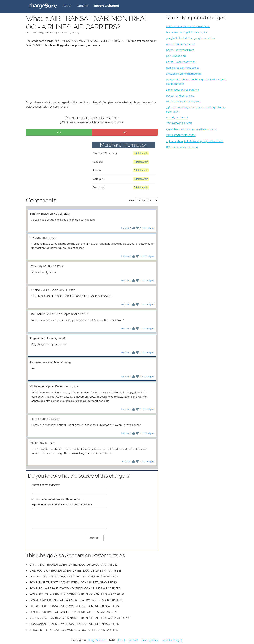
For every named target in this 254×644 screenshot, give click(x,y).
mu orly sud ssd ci (177, 118)
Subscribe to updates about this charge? (56, 499)
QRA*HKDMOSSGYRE (179, 124)
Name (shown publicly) (45, 485)
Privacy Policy (150, 640)
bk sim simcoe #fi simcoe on (183, 102)
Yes (59, 132)
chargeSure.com (97, 640)
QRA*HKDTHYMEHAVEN (181, 135)
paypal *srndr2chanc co (180, 96)
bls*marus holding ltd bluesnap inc (187, 32)
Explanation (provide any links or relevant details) (62, 505)
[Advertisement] (92, 76)
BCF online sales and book (182, 147)
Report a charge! (172, 640)
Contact (83, 6)
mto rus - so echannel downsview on (188, 26)
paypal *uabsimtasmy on (181, 62)
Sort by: (132, 200)
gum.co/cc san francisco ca (183, 68)
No (125, 132)
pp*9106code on (176, 56)
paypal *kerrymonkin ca (180, 50)
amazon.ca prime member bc (184, 74)
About (67, 6)
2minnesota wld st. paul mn (182, 90)
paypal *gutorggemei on (180, 44)
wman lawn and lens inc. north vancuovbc (191, 129)
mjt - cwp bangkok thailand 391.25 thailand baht (195, 141)
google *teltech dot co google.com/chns (191, 38)
